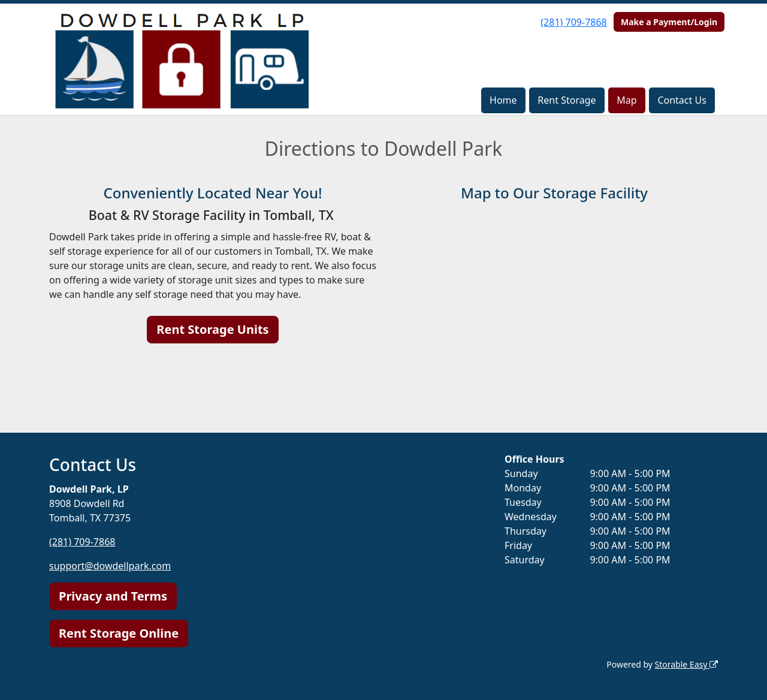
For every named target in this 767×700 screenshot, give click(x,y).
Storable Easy (686, 664)
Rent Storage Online (119, 633)
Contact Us (682, 100)
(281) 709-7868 (573, 22)
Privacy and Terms (113, 596)
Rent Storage (567, 100)
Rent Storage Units (212, 329)
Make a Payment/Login (669, 22)
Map (626, 100)
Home (503, 100)
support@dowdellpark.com (110, 566)
